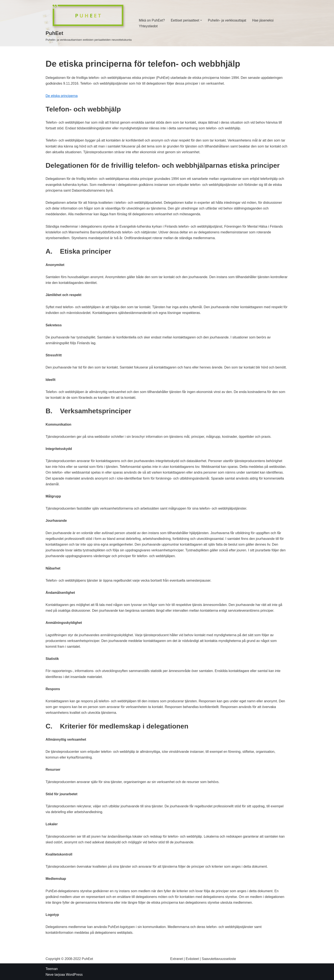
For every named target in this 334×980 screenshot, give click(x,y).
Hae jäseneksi (263, 20)
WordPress (74, 975)
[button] (201, 20)
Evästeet (192, 959)
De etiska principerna (62, 96)
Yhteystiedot (148, 26)
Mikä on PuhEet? (152, 20)
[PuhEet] (89, 23)
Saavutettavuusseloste (219, 959)
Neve (50, 975)
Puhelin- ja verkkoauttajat (227, 20)
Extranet (177, 959)
